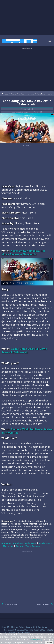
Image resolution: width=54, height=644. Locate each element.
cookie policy (36, 640)
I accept (49, 643)
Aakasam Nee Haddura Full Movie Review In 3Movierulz (23, 253)
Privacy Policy (18, 627)
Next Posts (46, 604)
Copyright (30, 627)
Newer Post (9, 604)
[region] (27, 17)
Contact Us (6, 627)
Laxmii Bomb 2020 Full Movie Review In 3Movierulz (24, 350)
